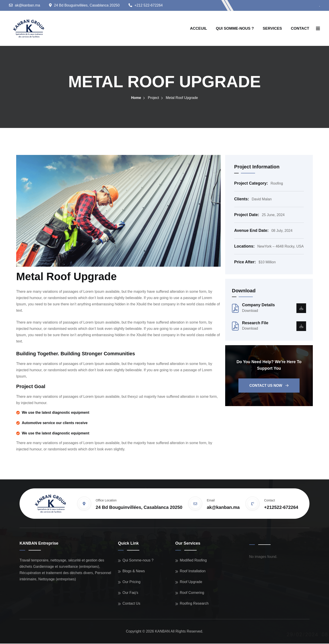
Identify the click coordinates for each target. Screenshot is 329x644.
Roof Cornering (192, 593)
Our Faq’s (130, 593)
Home (136, 98)
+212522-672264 (281, 508)
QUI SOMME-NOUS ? (235, 28)
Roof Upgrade (191, 582)
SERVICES (272, 28)
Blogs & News (134, 571)
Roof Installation (193, 571)
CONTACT (300, 28)
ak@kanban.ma (27, 5)
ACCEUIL (199, 28)
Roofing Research (194, 604)
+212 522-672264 (149, 5)
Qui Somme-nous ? (138, 561)
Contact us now (269, 386)
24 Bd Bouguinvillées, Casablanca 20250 (87, 5)
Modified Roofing (193, 561)
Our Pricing (131, 582)
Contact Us (131, 604)
